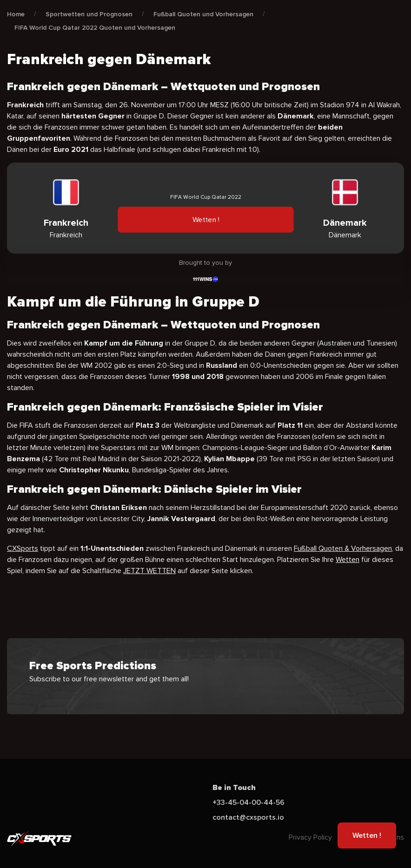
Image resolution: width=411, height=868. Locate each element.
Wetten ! (205, 220)
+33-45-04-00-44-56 (249, 803)
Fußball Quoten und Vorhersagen (203, 14)
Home (16, 14)
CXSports (23, 548)
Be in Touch (234, 788)
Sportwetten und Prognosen (89, 14)
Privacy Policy (310, 837)
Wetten (348, 560)
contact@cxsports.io (248, 817)
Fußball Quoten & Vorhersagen (343, 548)
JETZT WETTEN (149, 571)
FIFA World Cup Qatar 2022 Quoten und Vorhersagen (95, 28)
